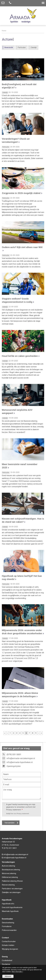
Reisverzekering (8, 885)
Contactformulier (9, 941)
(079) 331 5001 (10, 848)
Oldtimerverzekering (10, 877)
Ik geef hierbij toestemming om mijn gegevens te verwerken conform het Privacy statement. (21, 807)
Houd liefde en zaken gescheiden (20, 356)
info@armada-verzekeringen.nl (21, 758)
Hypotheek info (8, 904)
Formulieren (7, 926)
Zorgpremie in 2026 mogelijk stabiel (21, 193)
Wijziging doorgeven (10, 949)
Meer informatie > (17, 972)
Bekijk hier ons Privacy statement (18, 814)
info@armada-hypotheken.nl (20, 762)
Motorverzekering (9, 873)
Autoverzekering (8, 866)
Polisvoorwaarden (9, 930)
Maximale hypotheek (10, 911)
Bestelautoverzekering (11, 870)
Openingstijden (14, 766)
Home (4, 31)
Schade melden (8, 945)
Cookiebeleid (7, 960)
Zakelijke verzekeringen (11, 892)
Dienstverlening (8, 923)
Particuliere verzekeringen (12, 889)
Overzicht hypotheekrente (12, 907)
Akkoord (8, 976)
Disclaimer (6, 964)
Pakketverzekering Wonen (12, 881)
